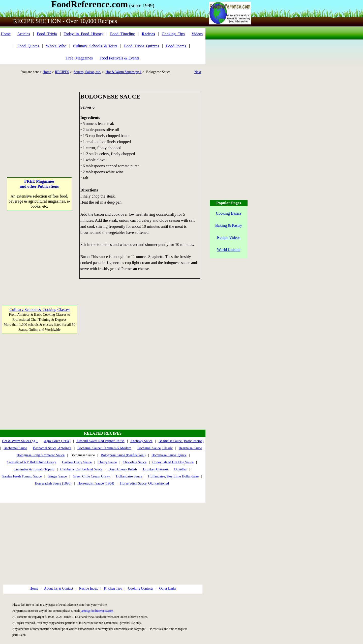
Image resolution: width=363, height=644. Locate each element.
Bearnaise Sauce (190, 448)
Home (6, 34)
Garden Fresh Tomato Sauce (22, 476)
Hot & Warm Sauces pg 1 (124, 72)
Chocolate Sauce (135, 462)
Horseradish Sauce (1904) (96, 483)
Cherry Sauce (107, 462)
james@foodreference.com (97, 611)
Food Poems (176, 46)
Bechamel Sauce (15, 448)
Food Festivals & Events (119, 58)
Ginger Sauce (57, 476)
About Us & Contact (59, 588)
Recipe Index (88, 588)
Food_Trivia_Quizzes (142, 46)
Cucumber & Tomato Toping (34, 469)
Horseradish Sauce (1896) (53, 483)
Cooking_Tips (173, 34)
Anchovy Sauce (141, 441)
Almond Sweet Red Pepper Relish (100, 441)
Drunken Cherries (156, 469)
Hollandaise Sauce (129, 476)
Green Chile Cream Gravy (91, 476)
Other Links (168, 588)
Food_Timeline (123, 34)
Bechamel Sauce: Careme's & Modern (104, 448)
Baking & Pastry (229, 225)
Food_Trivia (47, 34)
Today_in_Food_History (84, 34)
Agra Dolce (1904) (57, 441)
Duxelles (180, 469)
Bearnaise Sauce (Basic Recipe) (181, 441)
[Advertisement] (39, 123)
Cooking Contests (141, 588)
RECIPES (62, 72)
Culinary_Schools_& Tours (95, 46)
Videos (197, 34)
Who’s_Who (56, 46)
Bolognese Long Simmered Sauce (41, 455)
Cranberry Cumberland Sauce (81, 469)
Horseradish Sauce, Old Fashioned (144, 483)
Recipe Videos (229, 237)
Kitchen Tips (113, 588)
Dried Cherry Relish (123, 469)
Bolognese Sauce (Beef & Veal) (123, 455)
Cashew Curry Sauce (77, 462)
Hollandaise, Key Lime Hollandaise (173, 476)
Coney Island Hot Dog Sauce (173, 462)
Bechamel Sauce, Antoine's (52, 448)
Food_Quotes (28, 46)
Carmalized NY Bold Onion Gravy (31, 462)
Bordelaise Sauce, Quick (169, 455)
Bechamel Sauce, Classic (155, 448)
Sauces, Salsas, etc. (87, 72)
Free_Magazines (79, 58)
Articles (24, 34)
